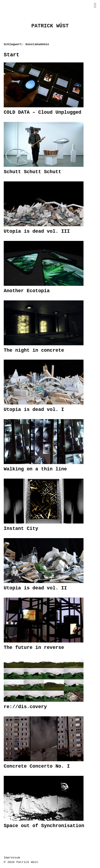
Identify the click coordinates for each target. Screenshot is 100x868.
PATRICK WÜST (50, 26)
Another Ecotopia (27, 291)
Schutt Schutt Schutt (32, 172)
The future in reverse (34, 648)
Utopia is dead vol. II (35, 588)
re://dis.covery (25, 707)
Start (12, 55)
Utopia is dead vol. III (37, 231)
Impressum (12, 858)
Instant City (21, 529)
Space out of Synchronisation (44, 826)
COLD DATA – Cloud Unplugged (43, 112)
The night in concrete (34, 350)
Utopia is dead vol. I (34, 410)
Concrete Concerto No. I (37, 766)
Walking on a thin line (35, 469)
